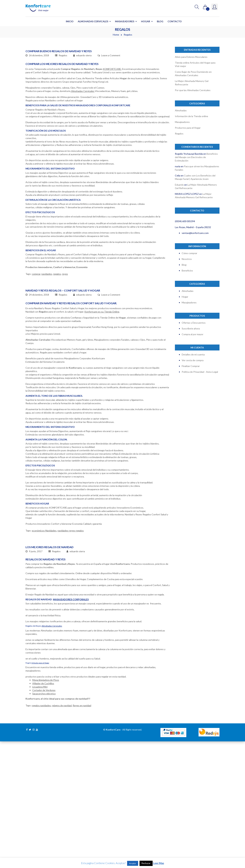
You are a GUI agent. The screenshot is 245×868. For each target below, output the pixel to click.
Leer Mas (159, 863)
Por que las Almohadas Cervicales (193, 90)
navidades (47, 320)
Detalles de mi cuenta (193, 354)
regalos (57, 320)
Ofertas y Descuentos (194, 323)
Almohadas (181, 110)
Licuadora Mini (40, 813)
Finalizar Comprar (191, 366)
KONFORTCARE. (112, 115)
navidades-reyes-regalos (71, 608)
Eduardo (179, 185)
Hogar (146, 21)
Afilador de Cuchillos (43, 810)
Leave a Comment (111, 102)
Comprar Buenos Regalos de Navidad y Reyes (59, 98)
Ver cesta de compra (193, 360)
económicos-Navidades (44, 608)
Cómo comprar (189, 253)
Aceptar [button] (133, 863)
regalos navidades (41, 832)
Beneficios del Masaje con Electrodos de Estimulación (196, 157)
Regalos (63, 102)
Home (116, 35)
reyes (65, 320)
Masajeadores (125, 21)
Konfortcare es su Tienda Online (102, 389)
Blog (160, 21)
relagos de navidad (62, 832)
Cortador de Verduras (44, 817)
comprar (36, 320)
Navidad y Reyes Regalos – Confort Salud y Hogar (63, 368)
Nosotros (187, 259)
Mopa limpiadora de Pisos (46, 807)
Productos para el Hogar (188, 128)
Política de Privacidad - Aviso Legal (200, 372)
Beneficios (187, 270)
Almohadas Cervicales (93, 21)
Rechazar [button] (146, 863)
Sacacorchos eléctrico (44, 820)
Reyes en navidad (82, 832)
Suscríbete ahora (191, 328)
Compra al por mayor (193, 334)
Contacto (175, 21)
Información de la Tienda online (191, 116)
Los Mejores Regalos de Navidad (50, 674)
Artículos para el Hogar (40, 789)
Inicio (70, 21)
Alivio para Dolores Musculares (191, 57)
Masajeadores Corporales (71, 726)
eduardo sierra (84, 102)
